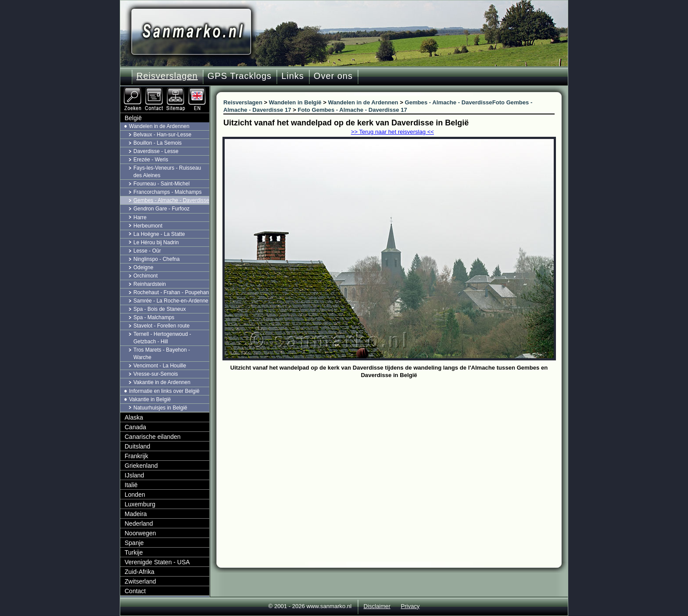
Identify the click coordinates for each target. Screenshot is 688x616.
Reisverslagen (167, 76)
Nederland (139, 523)
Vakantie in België (150, 399)
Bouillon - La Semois (158, 143)
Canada (135, 427)
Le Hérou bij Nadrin (156, 242)
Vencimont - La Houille (160, 366)
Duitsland (137, 446)
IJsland (134, 475)
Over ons (333, 76)
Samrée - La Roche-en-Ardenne (171, 301)
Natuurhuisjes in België (160, 408)
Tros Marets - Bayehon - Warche (162, 354)
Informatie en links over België (164, 391)
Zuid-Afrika (140, 572)
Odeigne (143, 267)
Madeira (136, 514)
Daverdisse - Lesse (156, 151)
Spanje (134, 543)
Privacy (410, 606)
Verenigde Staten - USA (157, 562)
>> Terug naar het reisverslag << (392, 132)
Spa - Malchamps (154, 317)
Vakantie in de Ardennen (162, 382)
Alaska (134, 417)
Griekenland (141, 466)
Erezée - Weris (151, 160)
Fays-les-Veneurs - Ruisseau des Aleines (167, 172)
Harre (140, 217)
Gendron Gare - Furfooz (161, 209)
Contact (135, 591)
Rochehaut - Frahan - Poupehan (171, 292)
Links (293, 76)
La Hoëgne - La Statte (159, 234)
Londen (135, 495)
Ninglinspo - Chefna (156, 259)
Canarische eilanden (153, 437)
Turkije (134, 552)
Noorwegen (140, 533)
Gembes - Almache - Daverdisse (171, 200)
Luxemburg (140, 504)
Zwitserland (140, 581)
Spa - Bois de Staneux (159, 309)
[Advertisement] (396, 447)
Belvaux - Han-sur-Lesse (162, 135)
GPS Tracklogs (240, 76)
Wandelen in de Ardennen (159, 126)
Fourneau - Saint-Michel (161, 184)
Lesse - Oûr (147, 251)
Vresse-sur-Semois (156, 374)
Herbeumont (148, 226)
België (133, 118)
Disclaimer (377, 606)
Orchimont (145, 276)
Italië (131, 485)
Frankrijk (136, 456)
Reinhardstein (150, 284)
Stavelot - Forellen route (161, 326)
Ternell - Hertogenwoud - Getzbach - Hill (162, 338)
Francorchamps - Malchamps (167, 192)
